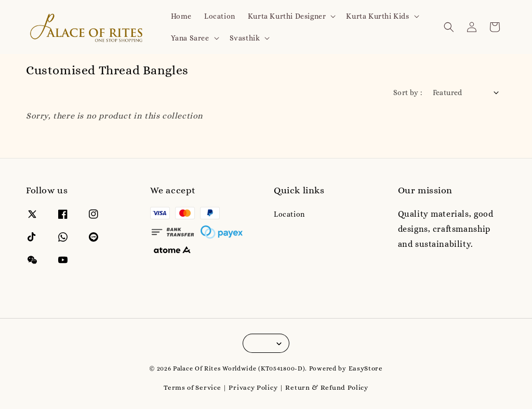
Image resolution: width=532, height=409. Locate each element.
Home (181, 16)
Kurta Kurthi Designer (287, 16)
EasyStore (366, 368)
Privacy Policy (253, 387)
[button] (449, 27)
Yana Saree (190, 38)
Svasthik (245, 38)
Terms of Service (192, 387)
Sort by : (408, 93)
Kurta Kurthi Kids (377, 16)
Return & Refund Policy (327, 387)
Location (220, 16)
